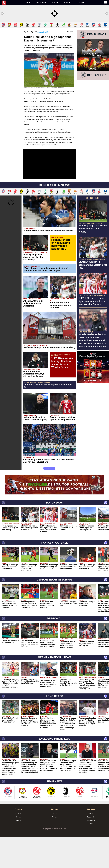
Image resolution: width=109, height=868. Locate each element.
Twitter (91, 845)
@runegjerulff (42, 63)
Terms (55, 845)
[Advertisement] (54, 37)
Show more (49, 500)
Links (91, 855)
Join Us (18, 852)
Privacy (54, 848)
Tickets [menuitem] (80, 3)
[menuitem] (12, 3)
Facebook (91, 848)
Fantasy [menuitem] (67, 3)
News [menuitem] (27, 3)
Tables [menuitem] (55, 3)
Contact (18, 848)
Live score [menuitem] (41, 3)
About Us (18, 845)
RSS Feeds (91, 852)
